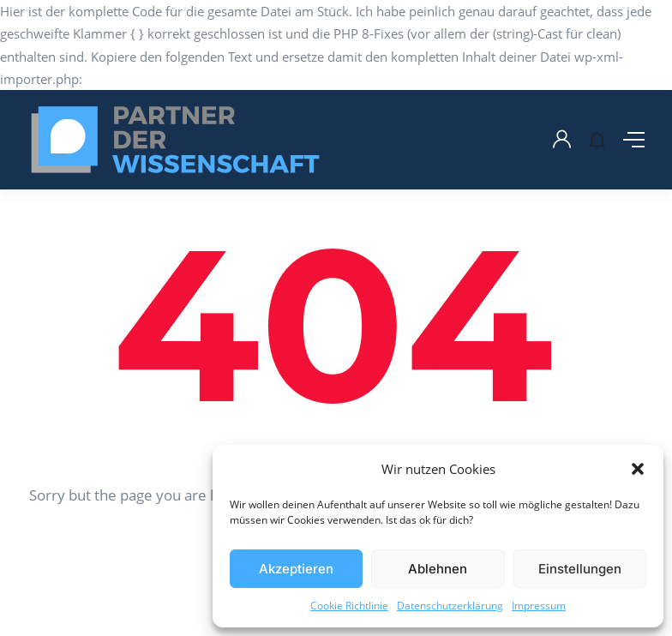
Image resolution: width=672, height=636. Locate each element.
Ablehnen (438, 569)
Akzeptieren (296, 569)
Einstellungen (580, 569)
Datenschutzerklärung (450, 606)
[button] (638, 469)
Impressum (539, 606)
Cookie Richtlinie (349, 606)
